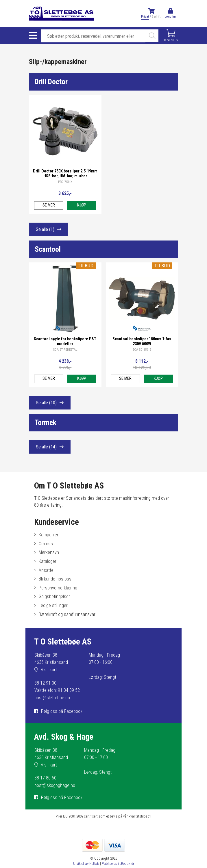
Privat (145, 17)
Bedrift (156, 17)
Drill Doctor (51, 82)
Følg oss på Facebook (62, 711)
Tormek (46, 422)
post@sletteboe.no (52, 698)
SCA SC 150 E (142, 350)
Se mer (49, 205)
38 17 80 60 (45, 778)
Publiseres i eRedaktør (118, 864)
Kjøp (82, 205)
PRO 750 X (65, 182)
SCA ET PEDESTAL (65, 350)
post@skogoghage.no (55, 785)
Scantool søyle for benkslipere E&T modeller (65, 341)
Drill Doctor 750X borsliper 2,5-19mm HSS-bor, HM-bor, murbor (65, 174)
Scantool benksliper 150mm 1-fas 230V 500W (142, 341)
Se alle (45, 229)
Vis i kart (49, 670)
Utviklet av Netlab (86, 864)
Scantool (48, 249)
